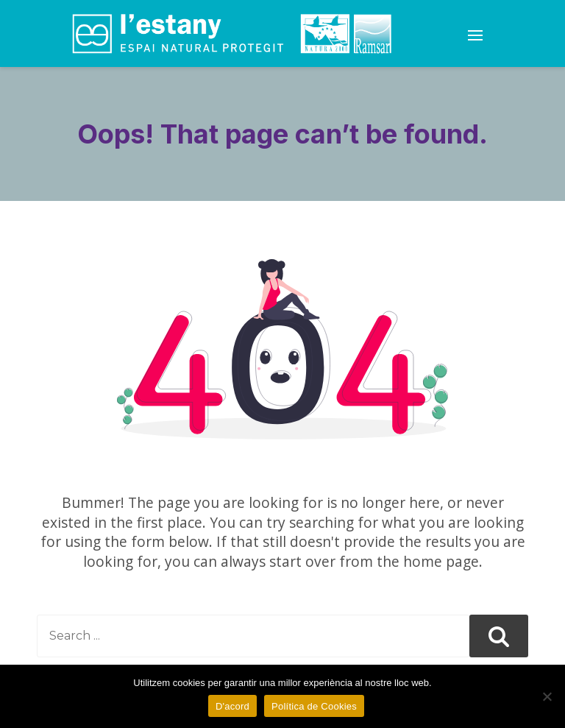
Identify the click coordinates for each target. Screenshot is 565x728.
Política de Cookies (314, 706)
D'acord (232, 706)
